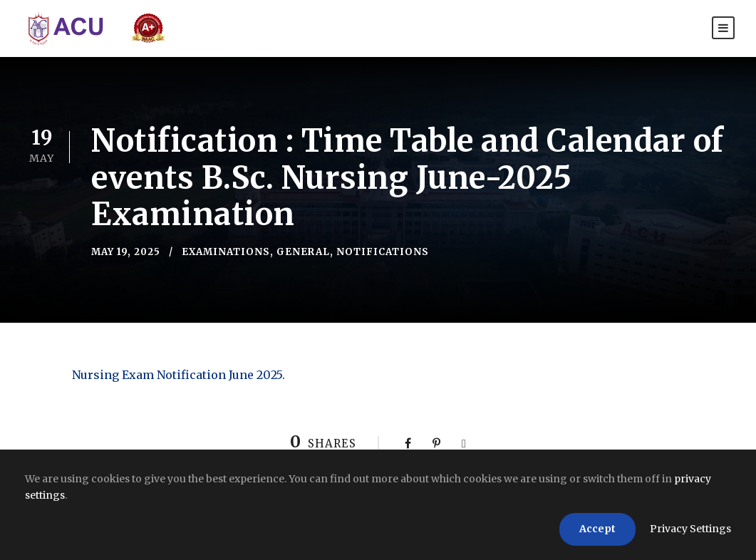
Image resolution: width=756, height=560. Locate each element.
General (303, 252)
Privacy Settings (690, 529)
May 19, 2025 (126, 252)
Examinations (226, 252)
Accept (597, 529)
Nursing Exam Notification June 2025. (178, 375)
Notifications (383, 252)
